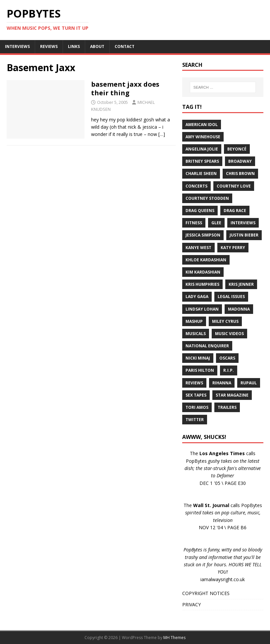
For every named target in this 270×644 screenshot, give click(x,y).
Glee (216, 223)
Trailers (227, 407)
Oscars (227, 358)
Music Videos (229, 334)
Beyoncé (237, 149)
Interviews (243, 223)
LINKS (74, 46)
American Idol (202, 125)
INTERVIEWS (17, 46)
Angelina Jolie (202, 149)
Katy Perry (233, 248)
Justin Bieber (244, 235)
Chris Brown (240, 173)
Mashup (194, 321)
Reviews (194, 383)
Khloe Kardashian (206, 260)
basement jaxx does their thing (125, 88)
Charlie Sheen (201, 173)
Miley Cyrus (225, 321)
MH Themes (174, 638)
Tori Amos (197, 407)
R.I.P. (229, 370)
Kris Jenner (241, 284)
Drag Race (235, 211)
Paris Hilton (200, 370)
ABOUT (97, 46)
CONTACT (125, 46)
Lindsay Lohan (202, 309)
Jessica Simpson (203, 235)
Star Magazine (232, 395)
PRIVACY (191, 604)
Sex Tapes (196, 395)
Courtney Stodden (207, 198)
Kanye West (198, 248)
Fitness (194, 223)
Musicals (196, 334)
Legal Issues (231, 297)
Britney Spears (202, 161)
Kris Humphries (202, 284)
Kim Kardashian (203, 272)
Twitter (195, 420)
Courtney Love (234, 186)
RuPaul (249, 383)
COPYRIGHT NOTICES (206, 593)
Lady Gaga (197, 297)
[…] (162, 134)
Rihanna (222, 383)
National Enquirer (207, 346)
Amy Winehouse (203, 137)
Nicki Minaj (198, 358)
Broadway (240, 161)
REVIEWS (49, 46)
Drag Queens (200, 211)
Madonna (239, 309)
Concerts (196, 186)
